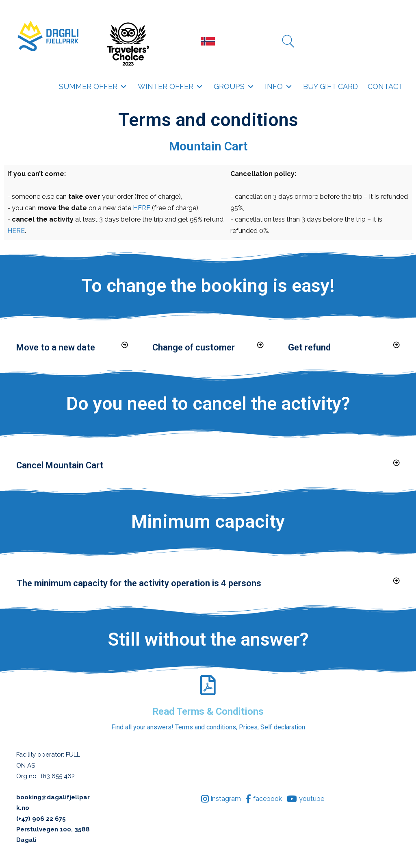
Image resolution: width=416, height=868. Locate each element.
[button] (123, 86)
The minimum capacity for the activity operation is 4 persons (139, 583)
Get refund (309, 347)
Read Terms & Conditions (208, 711)
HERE (142, 208)
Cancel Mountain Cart (60, 465)
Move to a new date (56, 347)
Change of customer (194, 347)
